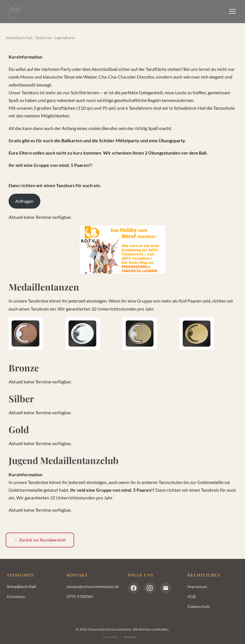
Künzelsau (16, 596)
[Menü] (232, 11)
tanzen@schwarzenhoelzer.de (93, 586)
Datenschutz (199, 606)
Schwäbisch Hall (19, 38)
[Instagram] (150, 588)
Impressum (197, 586)
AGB (192, 596)
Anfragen (24, 201)
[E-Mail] (166, 588)
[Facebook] (134, 588)
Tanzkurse (44, 38)
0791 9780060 (80, 596)
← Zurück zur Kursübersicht (40, 540)
